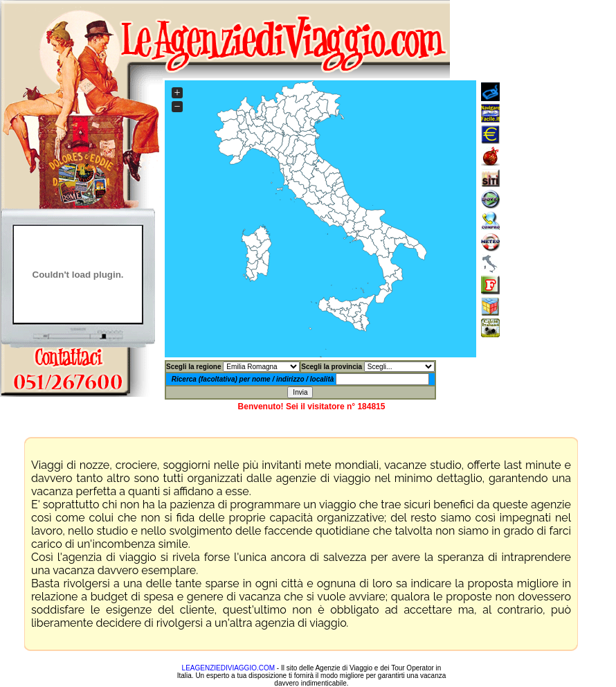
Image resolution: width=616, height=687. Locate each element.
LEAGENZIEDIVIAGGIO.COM (228, 668)
